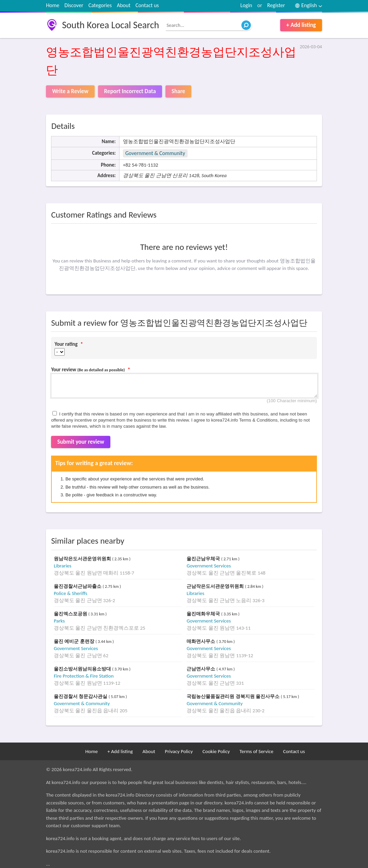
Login (246, 5)
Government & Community (155, 153)
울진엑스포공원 (71, 614)
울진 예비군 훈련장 (75, 641)
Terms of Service (256, 751)
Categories (100, 5)
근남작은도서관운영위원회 (216, 586)
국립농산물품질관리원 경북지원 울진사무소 (234, 696)
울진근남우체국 (204, 559)
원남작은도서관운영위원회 (83, 559)
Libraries (63, 566)
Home (53, 5)
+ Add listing (301, 25)
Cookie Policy (216, 751)
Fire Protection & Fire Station (84, 676)
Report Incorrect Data (130, 91)
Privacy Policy (179, 751)
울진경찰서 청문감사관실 (81, 696)
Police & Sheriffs (70, 593)
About (124, 5)
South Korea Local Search (110, 25)
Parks (59, 621)
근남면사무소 (202, 669)
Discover (74, 5)
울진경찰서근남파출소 (78, 586)
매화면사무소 (202, 641)
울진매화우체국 (204, 614)
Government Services (209, 566)
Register (276, 5)
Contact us (147, 5)
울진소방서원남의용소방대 (83, 669)
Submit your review (81, 442)
